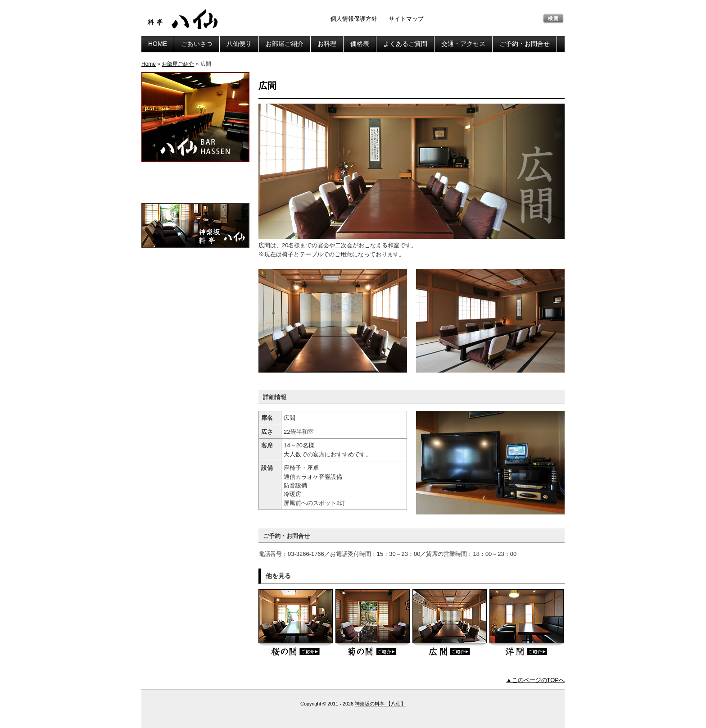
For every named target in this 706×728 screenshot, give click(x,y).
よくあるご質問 (405, 44)
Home (149, 64)
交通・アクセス (463, 44)
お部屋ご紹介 (285, 44)
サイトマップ (406, 19)
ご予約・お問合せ (525, 44)
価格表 (360, 44)
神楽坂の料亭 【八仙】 (184, 19)
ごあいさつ (197, 44)
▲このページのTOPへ (535, 680)
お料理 (327, 44)
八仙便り (239, 44)
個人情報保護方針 (354, 19)
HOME (158, 44)
